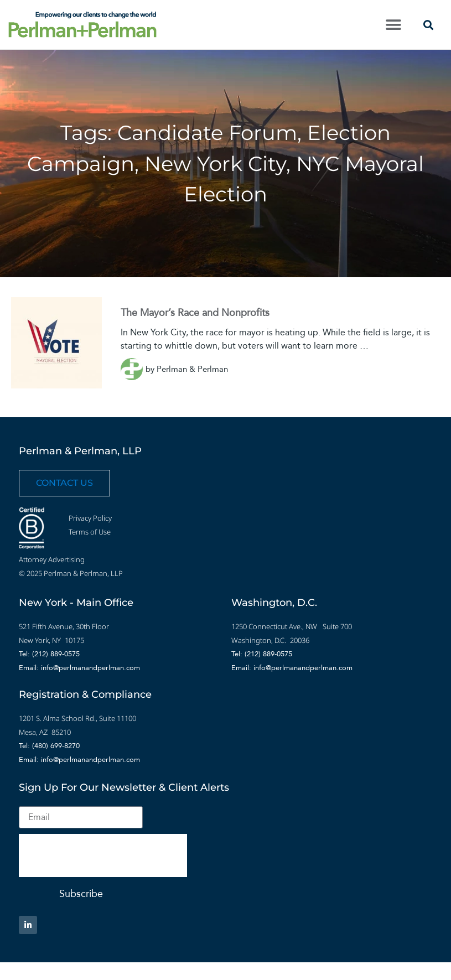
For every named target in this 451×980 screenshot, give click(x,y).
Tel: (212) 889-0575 (49, 654)
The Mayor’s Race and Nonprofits (195, 313)
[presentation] (103, 855)
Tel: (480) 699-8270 (49, 746)
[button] (393, 25)
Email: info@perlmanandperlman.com (79, 668)
